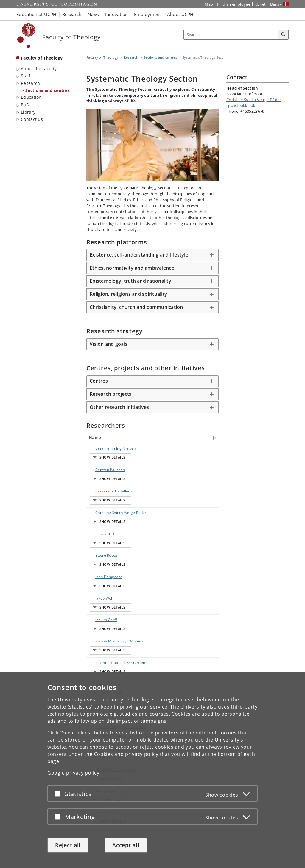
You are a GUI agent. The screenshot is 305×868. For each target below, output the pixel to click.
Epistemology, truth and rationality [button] (130, 281)
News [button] (93, 14)
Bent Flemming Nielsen (102, 451)
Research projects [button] (111, 394)
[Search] (283, 35)
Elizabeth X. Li (101, 517)
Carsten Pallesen (97, 467)
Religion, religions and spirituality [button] (128, 294)
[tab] (152, 255)
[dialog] (152, 770)
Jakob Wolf (98, 548)
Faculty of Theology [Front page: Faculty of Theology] (42, 58)
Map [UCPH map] (209, 4)
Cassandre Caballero (99, 483)
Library (28, 112)
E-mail (210, 448)
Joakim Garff (100, 564)
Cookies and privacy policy (126, 754)
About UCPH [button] (180, 14)
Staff (26, 76)
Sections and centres (48, 90)
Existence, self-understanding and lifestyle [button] (139, 255)
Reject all (68, 845)
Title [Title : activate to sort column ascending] (127, 437)
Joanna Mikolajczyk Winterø (99, 585)
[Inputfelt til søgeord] (231, 35)
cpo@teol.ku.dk (241, 105)
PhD (25, 105)
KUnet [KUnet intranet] (260, 4)
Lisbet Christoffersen (102, 624)
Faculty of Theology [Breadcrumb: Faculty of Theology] (102, 57)
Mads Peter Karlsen (99, 640)
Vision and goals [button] (109, 344)
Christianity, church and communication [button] (136, 307)
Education (31, 97)
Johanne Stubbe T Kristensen (99, 606)
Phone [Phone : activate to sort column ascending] (179, 437)
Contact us (32, 119)
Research (30, 83)
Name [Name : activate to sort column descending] (95, 437)
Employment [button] (148, 14)
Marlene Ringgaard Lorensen (98, 659)
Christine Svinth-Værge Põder (101, 501)
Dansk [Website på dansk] (276, 4)
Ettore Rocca (100, 527)
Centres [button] (99, 381)
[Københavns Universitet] (26, 36)
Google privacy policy (73, 773)
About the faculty (39, 69)
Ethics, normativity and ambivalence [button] (132, 268)
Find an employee (234, 4)
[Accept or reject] (59, 793)
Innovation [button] (117, 14)
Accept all (126, 845)
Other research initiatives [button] (119, 407)
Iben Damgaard (103, 538)
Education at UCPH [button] (36, 14)
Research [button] (72, 14)
